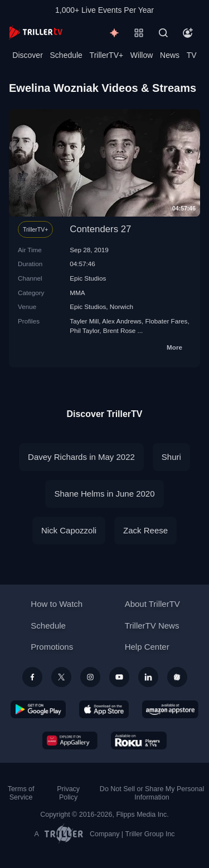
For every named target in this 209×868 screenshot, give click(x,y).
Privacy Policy (68, 793)
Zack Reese (145, 530)
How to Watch (57, 604)
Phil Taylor (84, 330)
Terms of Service (21, 793)
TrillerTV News (152, 626)
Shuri (171, 457)
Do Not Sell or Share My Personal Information (152, 793)
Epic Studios (88, 278)
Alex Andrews (122, 321)
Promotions (52, 647)
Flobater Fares (166, 321)
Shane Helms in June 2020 (104, 494)
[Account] (188, 33)
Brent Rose (119, 330)
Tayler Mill (84, 321)
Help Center (147, 647)
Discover (27, 55)
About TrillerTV (152, 604)
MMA (77, 293)
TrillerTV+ (107, 55)
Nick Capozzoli (69, 530)
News (170, 55)
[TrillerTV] (36, 33)
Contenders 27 (100, 229)
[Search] (163, 33)
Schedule (66, 55)
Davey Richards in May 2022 (81, 457)
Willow (142, 55)
